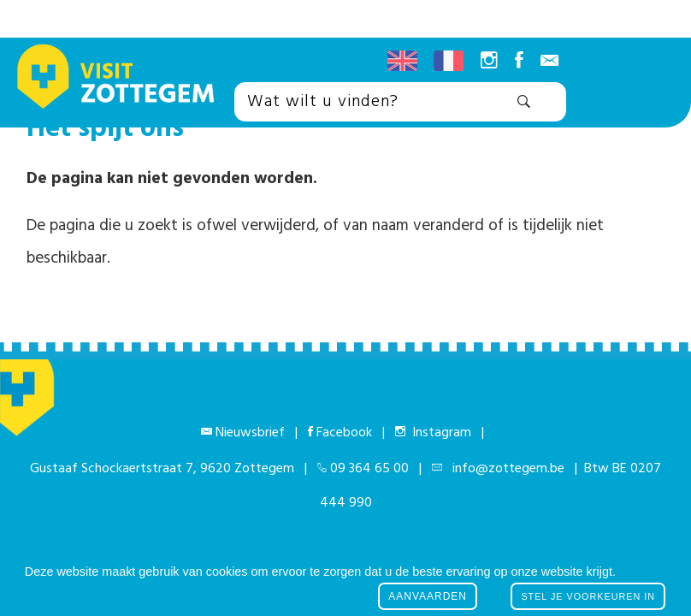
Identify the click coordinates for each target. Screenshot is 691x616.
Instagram (438, 433)
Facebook (344, 433)
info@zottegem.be (505, 469)
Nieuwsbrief (250, 433)
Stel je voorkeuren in (588, 596)
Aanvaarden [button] (428, 596)
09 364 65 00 (369, 469)
